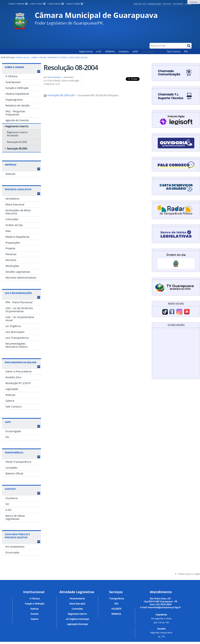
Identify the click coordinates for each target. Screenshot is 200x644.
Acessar (194, 2)
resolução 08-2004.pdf (59, 95)
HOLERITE (116, 609)
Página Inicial (86, 51)
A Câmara (35, 598)
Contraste (178, 4)
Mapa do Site (140, 4)
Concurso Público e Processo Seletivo (17, 536)
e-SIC (99, 51)
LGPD (135, 51)
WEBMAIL (110, 51)
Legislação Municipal (77, 624)
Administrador (54, 77)
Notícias (34, 609)
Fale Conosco (174, 51)
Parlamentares (77, 598)
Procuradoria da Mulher (20, 362)
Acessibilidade (154, 4)
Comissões (77, 609)
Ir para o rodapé (74, 4)
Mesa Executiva (77, 604)
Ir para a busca (56, 4)
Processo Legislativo (18, 189)
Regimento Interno (58, 57)
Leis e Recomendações (18, 293)
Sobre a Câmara (39, 57)
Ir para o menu (38, 4)
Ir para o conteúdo (18, 4)
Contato (167, 4)
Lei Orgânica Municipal (77, 619)
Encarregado (149, 51)
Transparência (14, 453)
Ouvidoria (124, 51)
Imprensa (11, 165)
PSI (161, 51)
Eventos (35, 614)
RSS (186, 51)
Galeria (34, 619)
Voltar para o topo (189, 574)
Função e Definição (35, 604)
